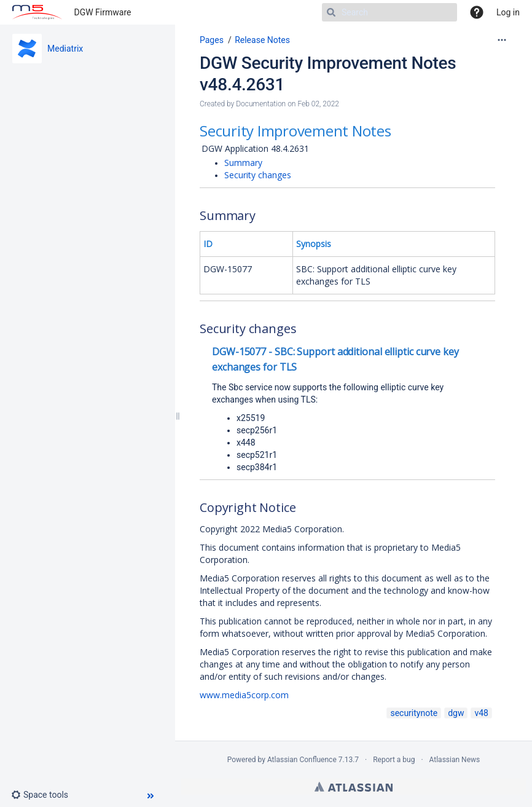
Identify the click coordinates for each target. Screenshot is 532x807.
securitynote (414, 713)
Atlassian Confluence (302, 760)
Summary (243, 163)
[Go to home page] (37, 12)
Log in (508, 12)
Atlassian (354, 787)
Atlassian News (455, 760)
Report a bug (394, 760)
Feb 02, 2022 (318, 104)
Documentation (261, 104)
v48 (481, 713)
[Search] (389, 12)
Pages (212, 40)
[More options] (502, 40)
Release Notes (262, 40)
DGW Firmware (103, 12)
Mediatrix (65, 49)
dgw (456, 713)
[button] (45, 795)
